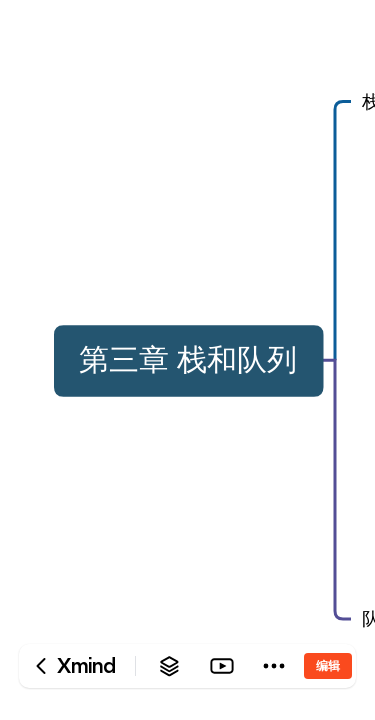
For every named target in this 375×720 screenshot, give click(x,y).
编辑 (328, 665)
